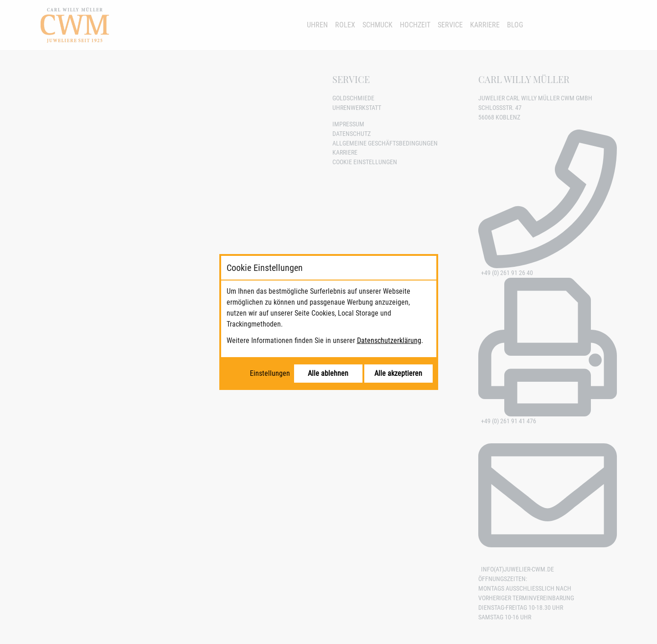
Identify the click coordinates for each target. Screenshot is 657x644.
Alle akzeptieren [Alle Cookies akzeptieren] (398, 373)
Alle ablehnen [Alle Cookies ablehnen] (328, 373)
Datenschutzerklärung (389, 340)
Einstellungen (270, 373)
